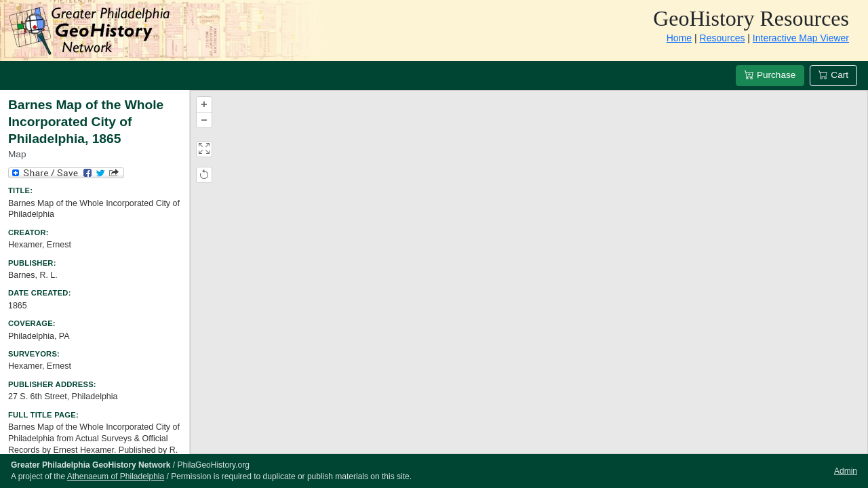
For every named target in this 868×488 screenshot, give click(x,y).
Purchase (770, 75)
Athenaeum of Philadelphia (116, 476)
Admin (846, 471)
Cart (833, 75)
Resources (723, 38)
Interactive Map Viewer (801, 38)
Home (679, 38)
